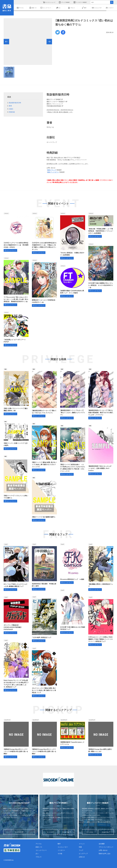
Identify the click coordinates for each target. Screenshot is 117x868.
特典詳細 (12, 112)
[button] (6, 42)
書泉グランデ (52, 170)
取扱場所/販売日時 (15, 103)
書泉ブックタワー (53, 172)
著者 (10, 106)
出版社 (11, 109)
